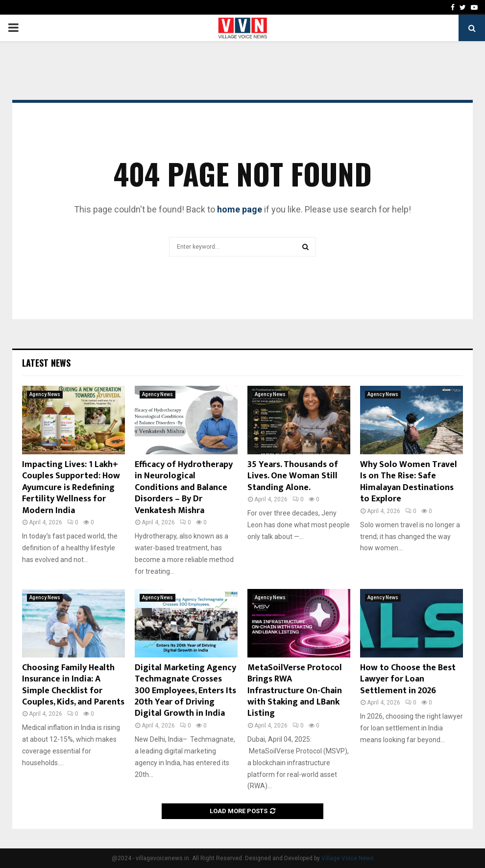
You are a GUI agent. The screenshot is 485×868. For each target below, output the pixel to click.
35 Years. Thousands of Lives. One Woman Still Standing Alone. (293, 476)
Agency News (45, 394)
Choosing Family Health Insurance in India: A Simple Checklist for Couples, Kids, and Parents (73, 685)
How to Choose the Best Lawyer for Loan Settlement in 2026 (408, 679)
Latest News (46, 363)
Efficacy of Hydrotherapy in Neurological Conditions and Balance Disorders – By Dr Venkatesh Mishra (184, 488)
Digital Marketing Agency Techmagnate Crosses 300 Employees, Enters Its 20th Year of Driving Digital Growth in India (185, 691)
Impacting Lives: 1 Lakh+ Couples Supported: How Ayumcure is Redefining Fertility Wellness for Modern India (71, 488)
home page (240, 209)
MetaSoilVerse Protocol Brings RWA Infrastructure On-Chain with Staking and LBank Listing (295, 691)
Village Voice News (348, 858)
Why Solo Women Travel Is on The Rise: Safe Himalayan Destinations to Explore (409, 482)
